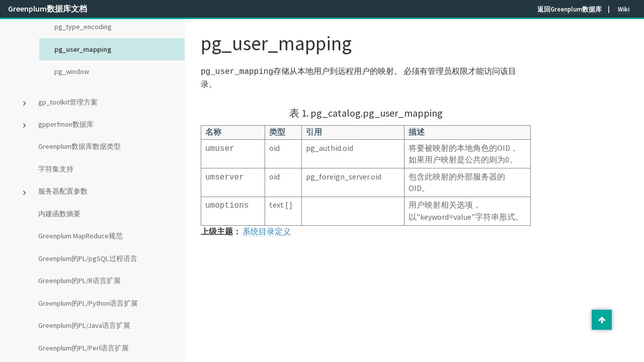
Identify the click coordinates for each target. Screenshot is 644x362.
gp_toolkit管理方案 (68, 102)
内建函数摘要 (59, 214)
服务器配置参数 (63, 191)
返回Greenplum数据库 (570, 9)
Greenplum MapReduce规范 (80, 236)
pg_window (72, 71)
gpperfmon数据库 (66, 124)
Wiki (624, 9)
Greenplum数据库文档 (48, 9)
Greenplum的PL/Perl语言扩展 (84, 348)
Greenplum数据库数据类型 (79, 146)
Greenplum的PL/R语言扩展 (79, 281)
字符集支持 (56, 169)
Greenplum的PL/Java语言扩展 (84, 325)
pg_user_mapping (83, 49)
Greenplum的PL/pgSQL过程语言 (88, 258)
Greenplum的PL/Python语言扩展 (88, 303)
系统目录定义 (267, 230)
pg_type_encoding (83, 27)
